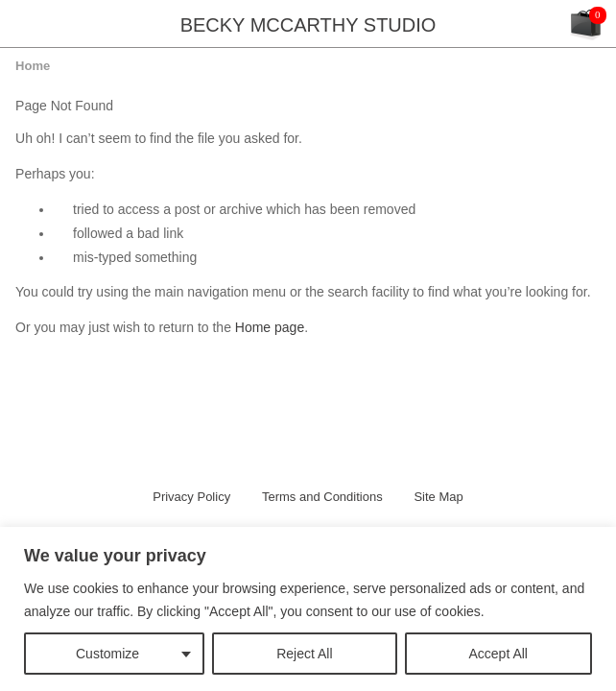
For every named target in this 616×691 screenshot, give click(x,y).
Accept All (498, 654)
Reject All (304, 654)
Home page (270, 327)
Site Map (438, 497)
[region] (308, 609)
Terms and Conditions (322, 497)
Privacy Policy (191, 497)
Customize (107, 654)
